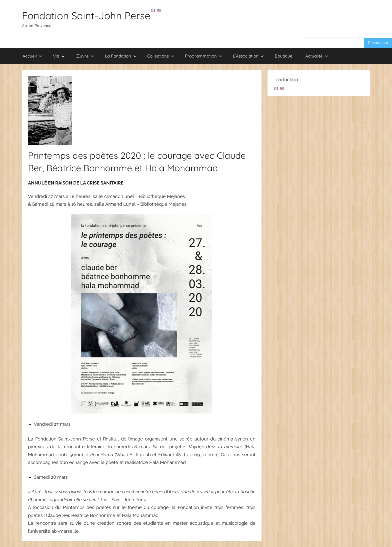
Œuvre (85, 56)
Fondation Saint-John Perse (86, 15)
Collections (161, 56)
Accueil (32, 56)
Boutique (284, 56)
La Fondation (121, 56)
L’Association (248, 56)
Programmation (204, 56)
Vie (59, 56)
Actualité (317, 56)
